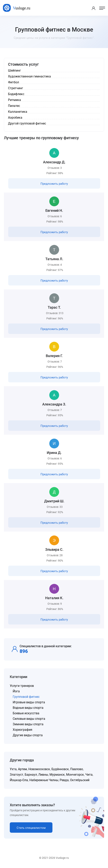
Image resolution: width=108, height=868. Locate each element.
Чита (89, 775)
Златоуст (17, 775)
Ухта (13, 769)
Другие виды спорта (28, 735)
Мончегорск (75, 775)
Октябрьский (80, 780)
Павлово (77, 769)
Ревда (64, 780)
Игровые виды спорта (29, 702)
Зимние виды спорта (28, 724)
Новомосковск (39, 769)
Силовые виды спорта (29, 719)
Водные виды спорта (28, 708)
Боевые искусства (26, 713)
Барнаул (31, 775)
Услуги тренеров (22, 686)
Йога (16, 691)
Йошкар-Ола (19, 780)
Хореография (22, 730)
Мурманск (57, 775)
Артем (22, 769)
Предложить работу (54, 184)
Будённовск (60, 769)
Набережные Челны (44, 780)
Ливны (43, 775)
